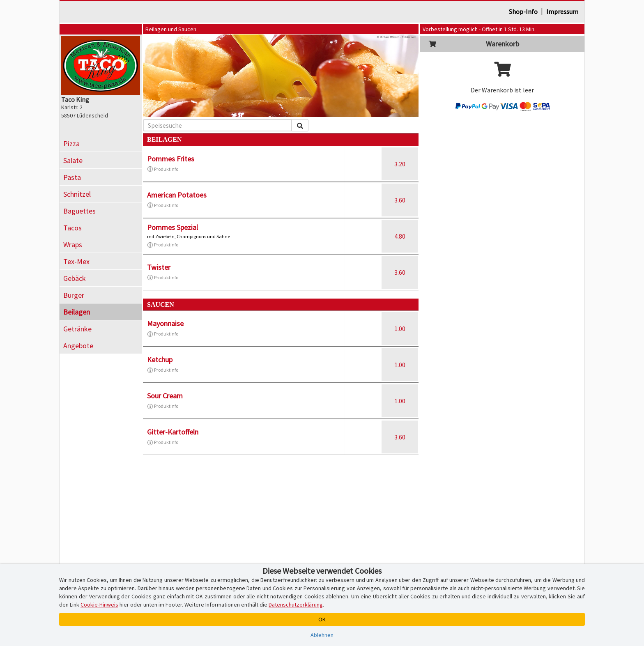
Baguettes (79, 211)
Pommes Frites (171, 159)
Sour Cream (165, 396)
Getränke (77, 329)
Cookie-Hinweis (99, 605)
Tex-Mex (76, 261)
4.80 (400, 236)
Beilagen (77, 312)
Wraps (73, 245)
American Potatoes (177, 195)
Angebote (78, 346)
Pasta (72, 177)
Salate (73, 160)
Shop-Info (523, 11)
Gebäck (75, 278)
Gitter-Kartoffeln (173, 432)
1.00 (400, 329)
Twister (159, 267)
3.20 (400, 164)
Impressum (562, 11)
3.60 (400, 200)
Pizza (71, 144)
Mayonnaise (165, 323)
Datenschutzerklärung (296, 605)
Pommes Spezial (172, 227)
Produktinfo (163, 169)
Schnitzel (77, 194)
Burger (74, 295)
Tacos (72, 228)
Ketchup (160, 360)
